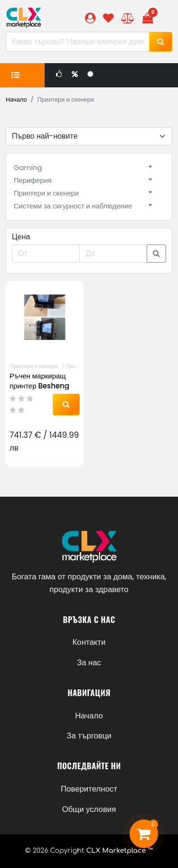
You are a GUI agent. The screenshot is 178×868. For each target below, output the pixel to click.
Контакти (89, 642)
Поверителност (89, 789)
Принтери (77, 366)
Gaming (28, 168)
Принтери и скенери (46, 193)
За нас (89, 662)
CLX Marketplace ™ (119, 851)
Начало (16, 99)
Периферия (33, 180)
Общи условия (89, 809)
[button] (90, 18)
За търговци (89, 736)
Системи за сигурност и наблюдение (73, 206)
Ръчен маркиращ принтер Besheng (39, 381)
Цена (21, 237)
